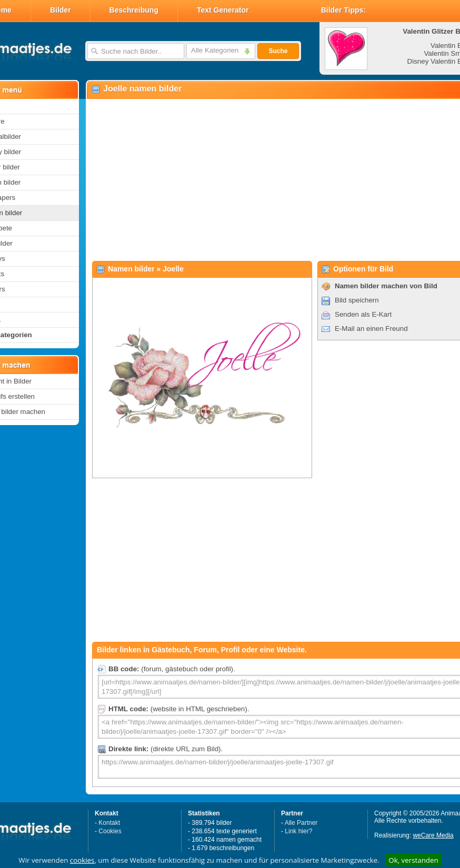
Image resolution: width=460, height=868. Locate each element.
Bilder (61, 10)
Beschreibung (134, 10)
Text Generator (223, 10)
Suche (278, 51)
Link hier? (298, 831)
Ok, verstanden (413, 860)
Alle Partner (301, 823)
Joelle (173, 269)
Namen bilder (131, 269)
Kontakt (109, 823)
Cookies (110, 831)
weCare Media (433, 835)
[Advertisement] (262, 179)
